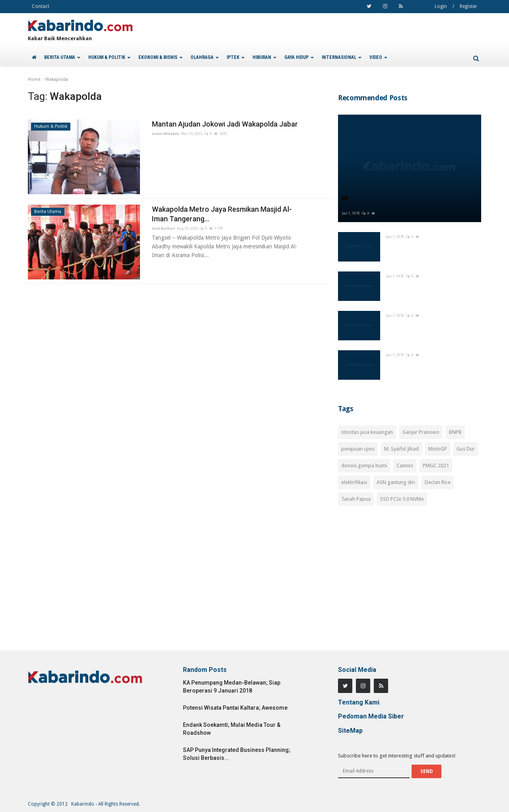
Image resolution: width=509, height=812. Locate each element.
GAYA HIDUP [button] (299, 57)
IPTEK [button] (236, 57)
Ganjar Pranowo (421, 432)
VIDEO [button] (378, 57)
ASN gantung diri (396, 482)
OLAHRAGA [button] (205, 57)
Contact (41, 6)
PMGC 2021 (436, 466)
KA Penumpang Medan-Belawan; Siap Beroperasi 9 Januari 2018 (232, 687)
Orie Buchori (163, 228)
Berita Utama (48, 212)
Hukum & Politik (51, 126)
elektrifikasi (354, 482)
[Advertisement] (410, 583)
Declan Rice (438, 482)
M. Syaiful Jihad (401, 449)
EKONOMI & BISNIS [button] (160, 57)
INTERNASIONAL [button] (342, 57)
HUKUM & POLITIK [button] (109, 57)
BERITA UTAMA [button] (62, 57)
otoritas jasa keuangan (367, 432)
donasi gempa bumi (364, 466)
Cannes (405, 466)
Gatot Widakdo (166, 134)
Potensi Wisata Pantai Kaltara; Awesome (235, 708)
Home (34, 79)
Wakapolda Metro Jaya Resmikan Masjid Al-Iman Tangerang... (222, 214)
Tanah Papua (356, 499)
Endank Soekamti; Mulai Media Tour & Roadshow (232, 729)
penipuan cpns (358, 449)
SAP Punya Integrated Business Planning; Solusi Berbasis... (237, 754)
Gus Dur (466, 449)
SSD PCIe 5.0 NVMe (402, 499)
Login (441, 6)
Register (468, 6)
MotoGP (438, 449)
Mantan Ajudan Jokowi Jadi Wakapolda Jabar (225, 124)
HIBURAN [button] (264, 57)
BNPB (455, 432)
